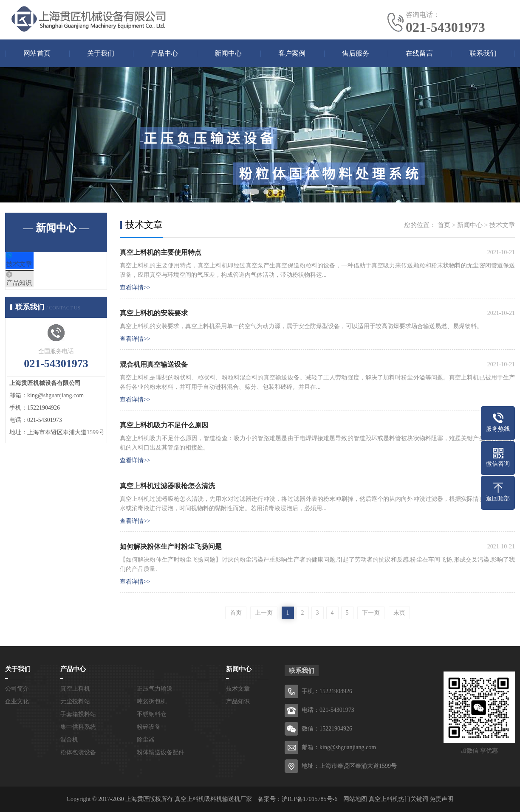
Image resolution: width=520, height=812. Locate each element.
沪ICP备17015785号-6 (309, 799)
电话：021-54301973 (328, 710)
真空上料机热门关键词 (398, 799)
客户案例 (292, 53)
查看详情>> (135, 288)
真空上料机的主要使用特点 (161, 252)
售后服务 (356, 53)
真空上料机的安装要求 (154, 313)
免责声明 (441, 799)
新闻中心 (228, 53)
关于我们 (101, 53)
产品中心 (164, 53)
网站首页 (37, 53)
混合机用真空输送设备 (154, 364)
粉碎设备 (149, 727)
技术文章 (38, 264)
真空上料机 (75, 689)
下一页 (371, 613)
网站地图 (355, 799)
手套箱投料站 (78, 714)
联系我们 (483, 53)
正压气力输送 (155, 689)
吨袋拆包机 (152, 701)
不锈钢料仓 (152, 714)
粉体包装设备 (78, 752)
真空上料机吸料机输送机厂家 (213, 799)
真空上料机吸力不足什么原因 (164, 425)
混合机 (69, 740)
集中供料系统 (78, 727)
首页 (444, 225)
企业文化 (17, 701)
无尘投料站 (75, 701)
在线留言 (419, 53)
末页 (399, 613)
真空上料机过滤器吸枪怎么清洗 (167, 486)
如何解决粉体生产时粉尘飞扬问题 (171, 546)
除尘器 (146, 740)
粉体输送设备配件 (161, 752)
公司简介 (17, 689)
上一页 (264, 613)
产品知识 (38, 289)
